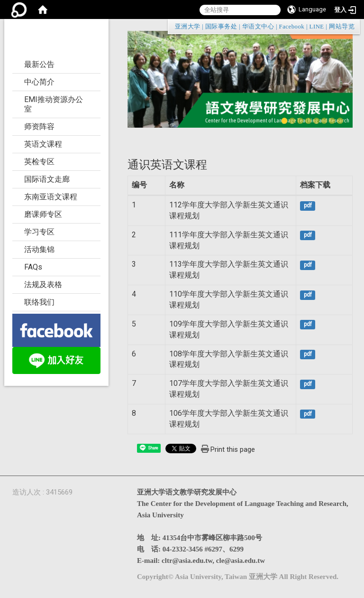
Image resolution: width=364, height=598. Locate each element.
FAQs (33, 267)
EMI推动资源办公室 (54, 104)
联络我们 (39, 302)
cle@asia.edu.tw (241, 561)
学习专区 (39, 232)
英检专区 (39, 162)
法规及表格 (43, 285)
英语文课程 (43, 144)
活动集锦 (39, 249)
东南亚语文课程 (51, 197)
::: (350, 26)
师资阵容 (39, 126)
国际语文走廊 (47, 179)
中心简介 (39, 82)
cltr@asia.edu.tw (187, 561)
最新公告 (39, 64)
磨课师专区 (43, 214)
